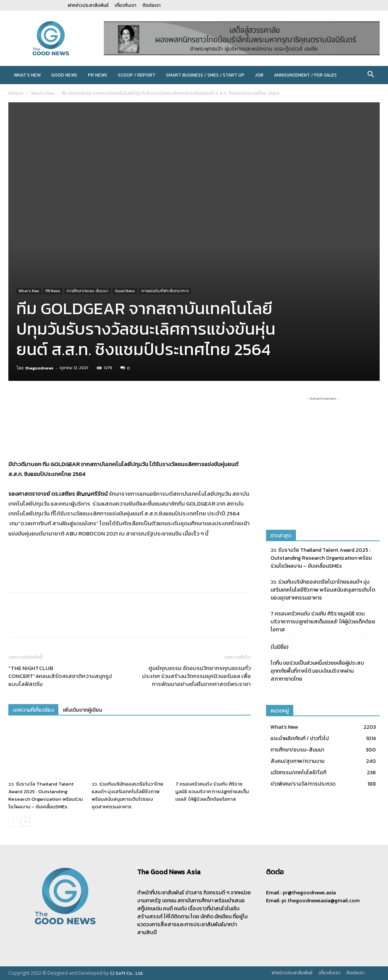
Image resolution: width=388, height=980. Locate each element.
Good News (64, 75)
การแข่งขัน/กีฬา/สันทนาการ (165, 291)
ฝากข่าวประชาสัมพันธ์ (88, 5)
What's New (43, 93)
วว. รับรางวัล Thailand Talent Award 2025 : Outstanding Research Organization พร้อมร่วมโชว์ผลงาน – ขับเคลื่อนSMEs (46, 795)
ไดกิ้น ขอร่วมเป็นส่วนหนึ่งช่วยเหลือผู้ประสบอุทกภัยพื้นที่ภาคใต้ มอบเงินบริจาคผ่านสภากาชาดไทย (317, 671)
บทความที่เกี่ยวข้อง (33, 710)
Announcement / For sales (305, 75)
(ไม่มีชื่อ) (279, 647)
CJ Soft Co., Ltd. (127, 973)
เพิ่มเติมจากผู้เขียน (82, 710)
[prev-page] (13, 822)
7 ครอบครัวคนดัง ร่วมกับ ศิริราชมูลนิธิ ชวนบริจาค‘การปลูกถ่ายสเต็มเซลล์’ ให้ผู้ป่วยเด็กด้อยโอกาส (212, 791)
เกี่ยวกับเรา (126, 5)
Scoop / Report (137, 75)
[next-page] (25, 822)
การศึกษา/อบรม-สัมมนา (88, 291)
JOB (259, 75)
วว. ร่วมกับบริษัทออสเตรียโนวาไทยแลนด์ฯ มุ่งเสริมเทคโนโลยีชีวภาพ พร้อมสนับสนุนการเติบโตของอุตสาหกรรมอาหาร (128, 795)
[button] (371, 76)
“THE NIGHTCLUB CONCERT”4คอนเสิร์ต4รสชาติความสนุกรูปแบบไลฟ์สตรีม (60, 676)
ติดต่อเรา (152, 5)
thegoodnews (39, 368)
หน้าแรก (16, 93)
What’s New (27, 75)
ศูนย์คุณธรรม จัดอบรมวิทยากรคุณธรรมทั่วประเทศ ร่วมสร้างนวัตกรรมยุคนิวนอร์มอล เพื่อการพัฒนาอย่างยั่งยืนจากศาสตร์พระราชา (196, 676)
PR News (98, 75)
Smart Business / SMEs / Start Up (205, 75)
